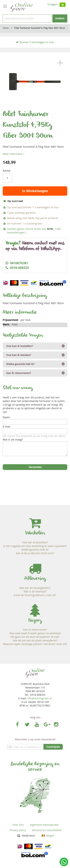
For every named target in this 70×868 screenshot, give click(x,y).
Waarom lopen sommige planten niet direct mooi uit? (35, 644)
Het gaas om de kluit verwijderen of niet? (35, 637)
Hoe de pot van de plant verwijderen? (35, 640)
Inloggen (53, 4)
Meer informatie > (14, 154)
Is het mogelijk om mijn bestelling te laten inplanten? (35, 546)
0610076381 (19, 263)
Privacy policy (18, 830)
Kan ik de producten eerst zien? (35, 553)
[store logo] (22, 7)
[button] (60, 63)
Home (6, 28)
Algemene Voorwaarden (44, 825)
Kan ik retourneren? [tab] (19, 373)
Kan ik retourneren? (35, 630)
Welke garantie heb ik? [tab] (20, 364)
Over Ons (18, 825)
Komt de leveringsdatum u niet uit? (35, 595)
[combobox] (27, 18)
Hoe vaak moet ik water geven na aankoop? (35, 633)
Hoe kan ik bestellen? (35, 542)
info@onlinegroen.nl (40, 698)
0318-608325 (19, 268)
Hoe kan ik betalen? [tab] (19, 355)
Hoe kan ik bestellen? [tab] (20, 346)
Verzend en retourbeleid (47, 830)
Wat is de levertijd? (35, 591)
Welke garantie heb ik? (35, 550)
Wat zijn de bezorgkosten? (35, 588)
